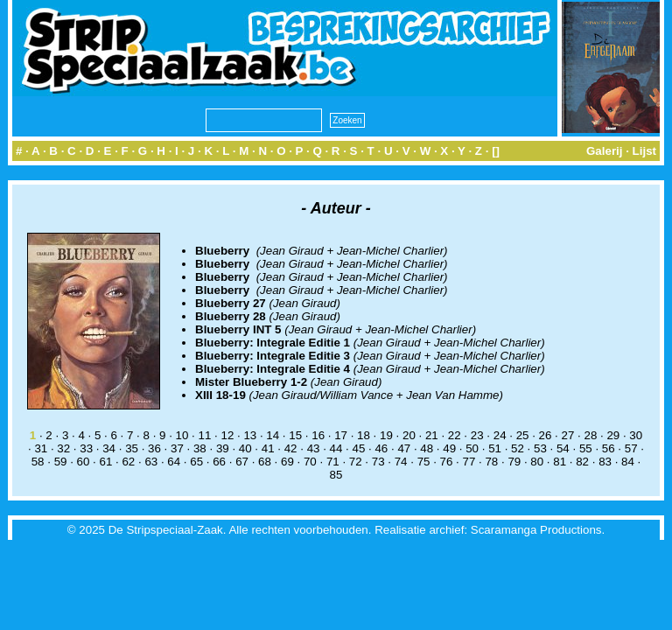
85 (336, 475)
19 (386, 435)
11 (205, 435)
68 (265, 462)
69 (287, 462)
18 (364, 435)
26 (546, 435)
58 (38, 462)
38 (200, 448)
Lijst (644, 151)
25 (523, 435)
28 (590, 435)
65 (196, 462)
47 (404, 448)
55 (586, 448)
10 (182, 435)
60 (84, 462)
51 (495, 448)
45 (359, 448)
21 (432, 435)
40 (245, 448)
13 (250, 435)
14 (273, 435)
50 (472, 448)
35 (132, 448)
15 (295, 435)
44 (336, 448)
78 (491, 462)
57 (631, 448)
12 (227, 435)
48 (427, 448)
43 (314, 448)
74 (401, 462)
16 (318, 435)
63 (151, 462)
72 (356, 462)
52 (518, 448)
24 (500, 435)
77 (469, 462)
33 (86, 448)
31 (41, 448)
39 (223, 448)
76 (447, 462)
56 (609, 448)
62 (128, 462)
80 (537, 462)
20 (409, 435)
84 (628, 462)
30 (636, 435)
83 (605, 462)
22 (455, 435)
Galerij (605, 151)
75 (424, 462)
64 (174, 462)
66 (219, 462)
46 (381, 448)
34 (109, 448)
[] (496, 151)
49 (449, 448)
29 (613, 435)
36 (154, 448)
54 (563, 448)
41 (268, 448)
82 (582, 462)
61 (106, 462)
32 (63, 448)
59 (61, 462)
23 (477, 435)
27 (568, 435)
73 (378, 462)
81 (560, 462)
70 (310, 462)
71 (333, 462)
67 (242, 462)
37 (177, 448)
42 (291, 448)
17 (341, 435)
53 (540, 448)
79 (514, 462)
